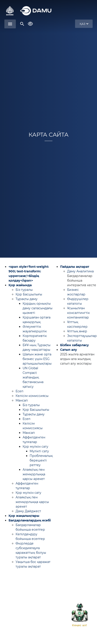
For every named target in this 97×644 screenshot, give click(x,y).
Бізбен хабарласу (75, 345)
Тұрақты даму (27, 299)
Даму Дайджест (28, 511)
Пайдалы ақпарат (75, 267)
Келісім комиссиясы (32, 396)
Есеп (19, 391)
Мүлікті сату (39, 451)
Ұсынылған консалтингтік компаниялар (78, 313)
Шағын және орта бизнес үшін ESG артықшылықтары (37, 359)
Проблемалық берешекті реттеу (41, 460)
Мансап (22, 400)
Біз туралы (24, 290)
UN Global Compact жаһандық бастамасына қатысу (33, 377)
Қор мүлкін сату (35, 447)
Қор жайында (20, 285)
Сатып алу (69, 350)
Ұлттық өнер (77, 331)
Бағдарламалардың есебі (30, 520)
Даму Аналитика (80, 271)
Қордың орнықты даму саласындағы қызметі (38, 308)
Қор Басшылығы (29, 294)
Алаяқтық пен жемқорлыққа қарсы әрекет (34, 474)
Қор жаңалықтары (24, 516)
